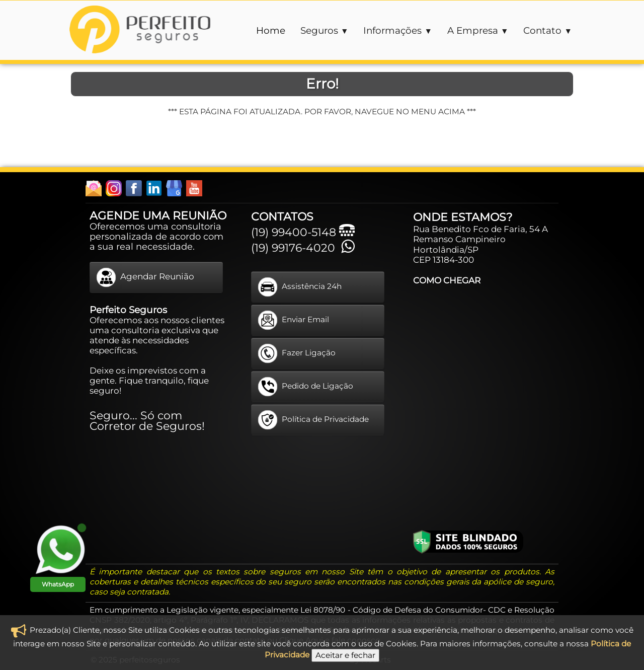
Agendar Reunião (145, 277)
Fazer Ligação (297, 353)
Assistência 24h (300, 287)
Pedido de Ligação (305, 387)
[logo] (140, 31)
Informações (398, 30)
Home (271, 30)
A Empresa (478, 30)
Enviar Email (293, 320)
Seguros (325, 30)
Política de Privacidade (313, 420)
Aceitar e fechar (345, 655)
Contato (548, 30)
